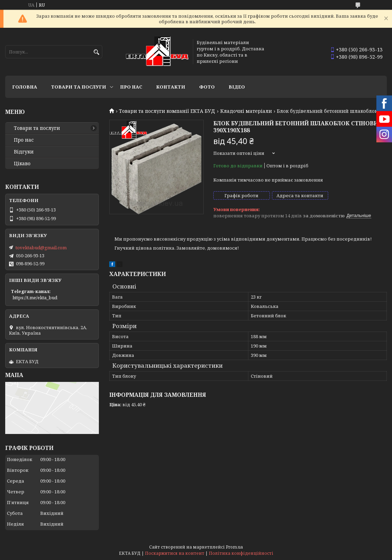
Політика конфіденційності (241, 553)
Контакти (171, 87)
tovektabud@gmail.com (41, 248)
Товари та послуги (79, 87)
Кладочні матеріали (246, 111)
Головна (25, 87)
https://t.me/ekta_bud (35, 298)
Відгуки (24, 152)
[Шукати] (96, 52)
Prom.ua (234, 547)
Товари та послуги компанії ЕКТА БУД (167, 111)
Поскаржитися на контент (175, 553)
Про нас (131, 87)
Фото (207, 87)
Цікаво (22, 164)
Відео (237, 87)
